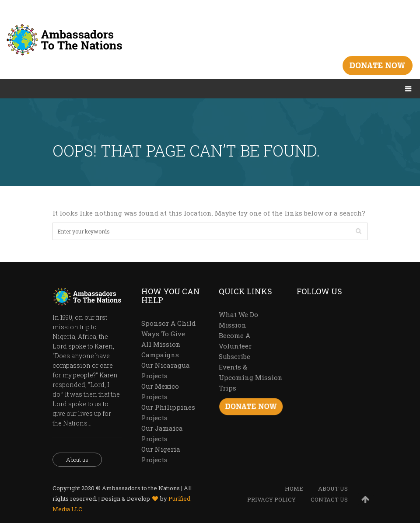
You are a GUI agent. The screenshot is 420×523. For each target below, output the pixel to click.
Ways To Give (163, 334)
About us (77, 460)
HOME (294, 488)
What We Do (238, 314)
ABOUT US (333, 488)
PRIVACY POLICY (271, 499)
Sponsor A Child (168, 323)
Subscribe (234, 356)
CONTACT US (329, 499)
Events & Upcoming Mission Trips (251, 377)
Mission (233, 325)
